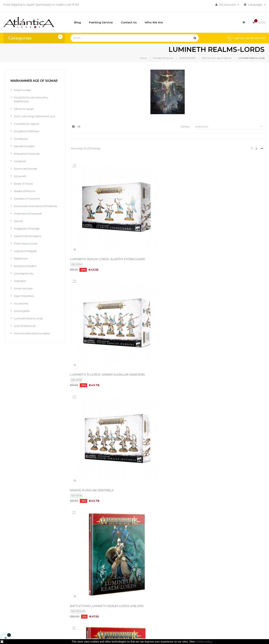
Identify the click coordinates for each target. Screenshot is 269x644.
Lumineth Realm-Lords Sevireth (94, 400)
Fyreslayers (22, 142)
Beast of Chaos (25, 187)
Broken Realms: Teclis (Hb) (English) (163, 483)
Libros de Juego (25, 109)
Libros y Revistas (171, 608)
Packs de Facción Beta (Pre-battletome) (34, 99)
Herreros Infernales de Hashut (35, 341)
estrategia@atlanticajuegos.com (26, 617)
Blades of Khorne (26, 195)
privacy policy (83, 561)
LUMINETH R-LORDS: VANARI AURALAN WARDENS (167, 229)
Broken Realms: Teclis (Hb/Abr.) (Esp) (230, 483)
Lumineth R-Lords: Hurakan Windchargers (167, 400)
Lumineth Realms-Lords (31, 326)
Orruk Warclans (24, 296)
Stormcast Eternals (27, 172)
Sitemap (166, 615)
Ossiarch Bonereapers (29, 243)
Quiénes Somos (126, 608)
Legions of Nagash (27, 258)
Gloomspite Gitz (25, 281)
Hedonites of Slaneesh (30, 221)
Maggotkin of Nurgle (29, 236)
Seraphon (21, 165)
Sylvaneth (21, 180)
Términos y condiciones (131, 595)
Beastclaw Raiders (27, 273)
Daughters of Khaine (29, 135)
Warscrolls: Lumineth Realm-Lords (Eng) (232, 400)
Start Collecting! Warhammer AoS (34, 118)
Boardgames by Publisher (177, 595)
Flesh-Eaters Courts (28, 251)
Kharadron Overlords (28, 157)
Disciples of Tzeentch (29, 202)
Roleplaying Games (173, 602)
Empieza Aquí (24, 90)
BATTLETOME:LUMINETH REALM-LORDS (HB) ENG (101, 315)
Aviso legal (122, 602)
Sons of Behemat (27, 333)
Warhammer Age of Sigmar (34, 81)
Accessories (22, 311)
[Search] (135, 38)
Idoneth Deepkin (26, 150)
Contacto (122, 615)
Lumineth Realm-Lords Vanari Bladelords (233, 313)
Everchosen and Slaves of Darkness (32, 212)
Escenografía (23, 318)
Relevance (230, 126)
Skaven (19, 228)
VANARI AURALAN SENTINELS (226, 227)
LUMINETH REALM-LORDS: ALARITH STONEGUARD (98, 229)
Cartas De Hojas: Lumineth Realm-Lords (99, 483)
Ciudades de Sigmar (28, 127)
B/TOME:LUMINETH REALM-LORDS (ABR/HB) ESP (163, 315)
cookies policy (204, 642)
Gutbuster (21, 288)
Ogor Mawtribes (25, 303)
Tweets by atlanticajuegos (222, 594)
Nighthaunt (22, 266)
